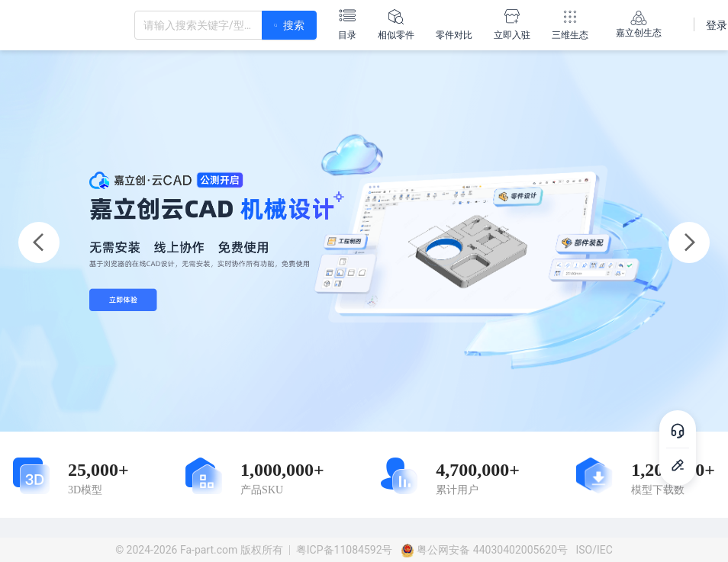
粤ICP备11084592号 (345, 550)
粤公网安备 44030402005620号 (484, 550)
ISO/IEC (594, 550)
